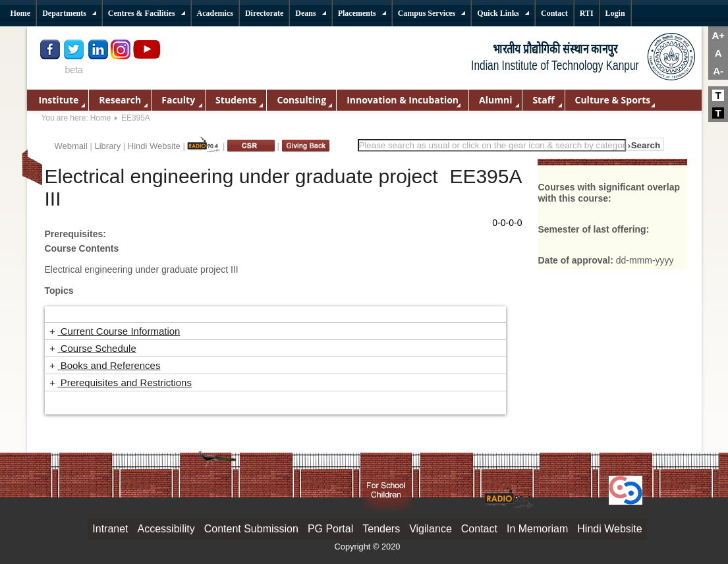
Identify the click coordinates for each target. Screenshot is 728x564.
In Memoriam (537, 529)
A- (718, 71)
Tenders (381, 529)
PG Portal (330, 529)
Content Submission (251, 529)
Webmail (71, 146)
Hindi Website (154, 146)
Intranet (110, 529)
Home (101, 118)
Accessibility (166, 529)
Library (107, 146)
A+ (718, 35)
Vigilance (431, 529)
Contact (479, 529)
